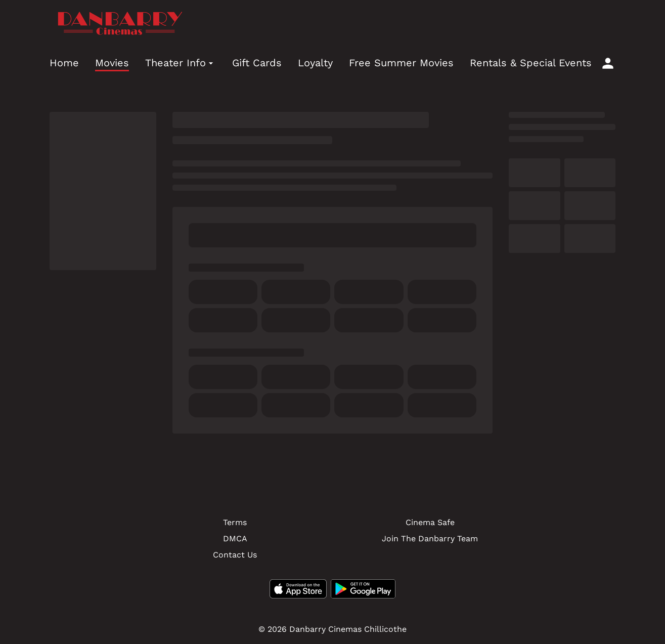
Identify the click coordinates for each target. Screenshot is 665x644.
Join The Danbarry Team (430, 539)
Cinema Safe (430, 522)
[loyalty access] (608, 63)
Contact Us (235, 555)
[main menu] (321, 63)
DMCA (235, 539)
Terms (235, 522)
